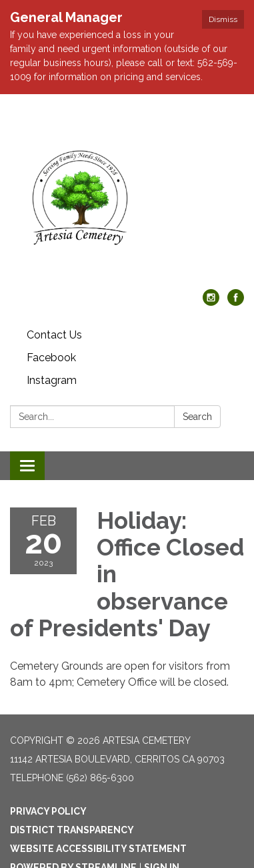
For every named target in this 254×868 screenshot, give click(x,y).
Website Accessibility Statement (98, 849)
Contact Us (54, 335)
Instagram (52, 380)
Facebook (51, 358)
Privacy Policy (48, 811)
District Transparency (72, 830)
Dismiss (223, 19)
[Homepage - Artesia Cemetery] (127, 198)
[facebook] (236, 302)
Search (197, 417)
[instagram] (211, 302)
